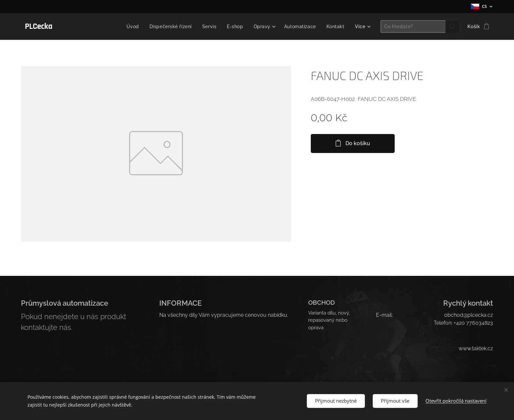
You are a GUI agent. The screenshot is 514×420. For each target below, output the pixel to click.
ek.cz (487, 361)
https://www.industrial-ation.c (457, 336)
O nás (315, 335)
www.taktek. (382, 374)
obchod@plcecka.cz (418, 315)
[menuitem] (129, 27)
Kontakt (317, 342)
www (465, 361)
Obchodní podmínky (184, 339)
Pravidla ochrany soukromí (192, 346)
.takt (476, 361)
